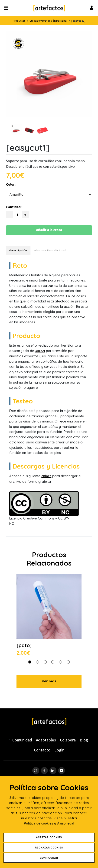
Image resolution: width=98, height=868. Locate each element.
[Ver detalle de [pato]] (49, 615)
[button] (30, 662)
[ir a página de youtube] (62, 771)
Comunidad (22, 740)
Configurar (49, 858)
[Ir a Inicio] (49, 8)
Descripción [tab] (18, 250)
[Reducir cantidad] (10, 215)
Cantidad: (14, 207)
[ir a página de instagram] (36, 771)
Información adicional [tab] (50, 250)
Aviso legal (66, 823)
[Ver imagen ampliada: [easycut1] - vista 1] (49, 74)
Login (59, 750)
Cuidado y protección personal (48, 21)
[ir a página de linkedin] (53, 771)
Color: (11, 185)
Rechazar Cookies (49, 848)
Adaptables (46, 740)
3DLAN (40, 351)
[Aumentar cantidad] (25, 215)
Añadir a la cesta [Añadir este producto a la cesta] (49, 230)
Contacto (42, 750)
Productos (19, 21)
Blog (84, 740)
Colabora (68, 740)
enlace (46, 476)
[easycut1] (78, 21)
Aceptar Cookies (49, 837)
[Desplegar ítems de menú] (7, 8)
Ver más (49, 681)
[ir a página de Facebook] (44, 771)
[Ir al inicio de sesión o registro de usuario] (92, 8)
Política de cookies (39, 823)
